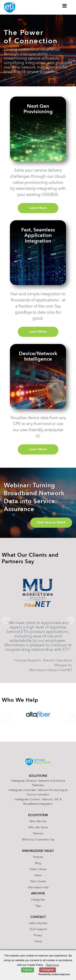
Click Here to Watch (51, 523)
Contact (38, 917)
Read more (52, 965)
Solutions (38, 776)
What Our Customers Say (38, 840)
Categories (38, 900)
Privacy (38, 935)
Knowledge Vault (38, 851)
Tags (38, 906)
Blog (38, 863)
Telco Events (38, 881)
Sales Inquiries (38, 923)
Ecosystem (38, 815)
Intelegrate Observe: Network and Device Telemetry (38, 783)
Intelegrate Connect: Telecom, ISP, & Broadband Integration (38, 802)
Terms (38, 941)
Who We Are (38, 821)
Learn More (38, 208)
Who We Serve (38, 827)
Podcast (38, 857)
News (38, 875)
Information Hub (38, 888)
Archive (38, 894)
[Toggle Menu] (65, 6)
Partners (38, 834)
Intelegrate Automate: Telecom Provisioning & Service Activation (38, 792)
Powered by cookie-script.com (54, 975)
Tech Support (38, 929)
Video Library (38, 869)
